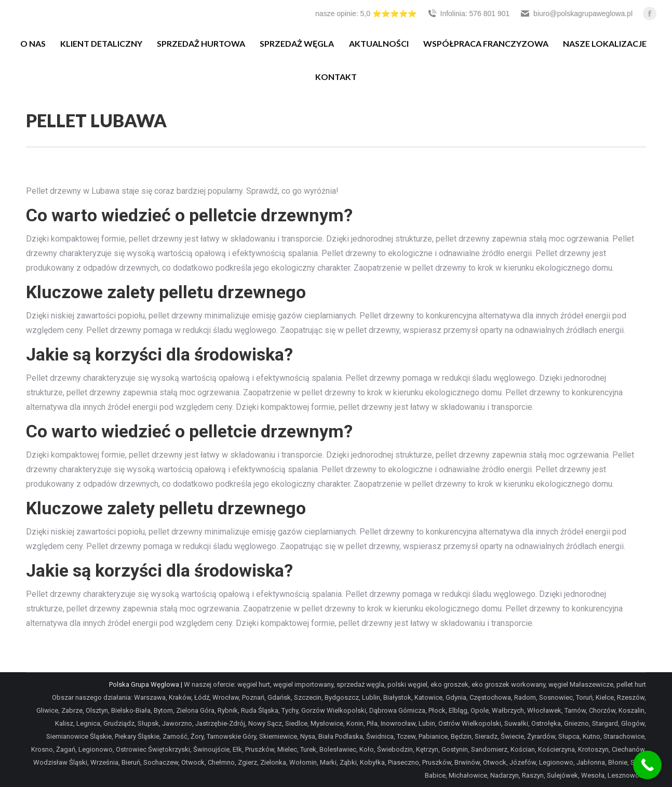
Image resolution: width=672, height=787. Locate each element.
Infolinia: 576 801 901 (468, 14)
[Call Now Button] (647, 765)
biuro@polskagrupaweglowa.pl (576, 14)
